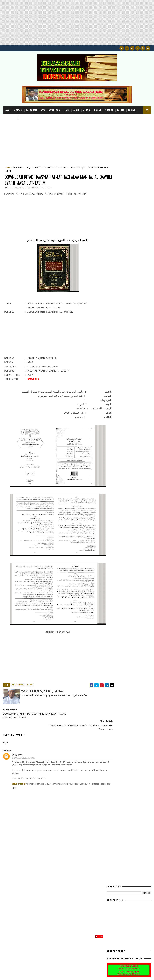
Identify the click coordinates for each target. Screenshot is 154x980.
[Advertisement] (77, 24)
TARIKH (132, 110)
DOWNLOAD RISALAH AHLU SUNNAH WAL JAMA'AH (135, 363)
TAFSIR (121, 110)
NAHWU (98, 110)
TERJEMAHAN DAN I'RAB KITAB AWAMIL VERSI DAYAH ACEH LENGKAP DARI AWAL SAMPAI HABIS (136, 339)
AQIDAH (18, 110)
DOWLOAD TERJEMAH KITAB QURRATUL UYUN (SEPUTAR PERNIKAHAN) (132, 352)
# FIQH (30, 687)
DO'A (43, 110)
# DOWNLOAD (18, 687)
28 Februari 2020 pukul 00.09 (24, 748)
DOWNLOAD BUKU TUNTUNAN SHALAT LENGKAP (133, 326)
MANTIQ (87, 110)
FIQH (29, 168)
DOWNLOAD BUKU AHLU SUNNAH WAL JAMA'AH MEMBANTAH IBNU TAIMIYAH (134, 377)
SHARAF (109, 110)
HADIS (76, 110)
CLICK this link (19, 774)
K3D (5, 975)
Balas (15, 781)
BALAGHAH (31, 110)
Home (8, 110)
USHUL (23, 118)
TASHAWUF (10, 118)
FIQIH (66, 110)
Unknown (18, 745)
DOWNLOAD (54, 110)
